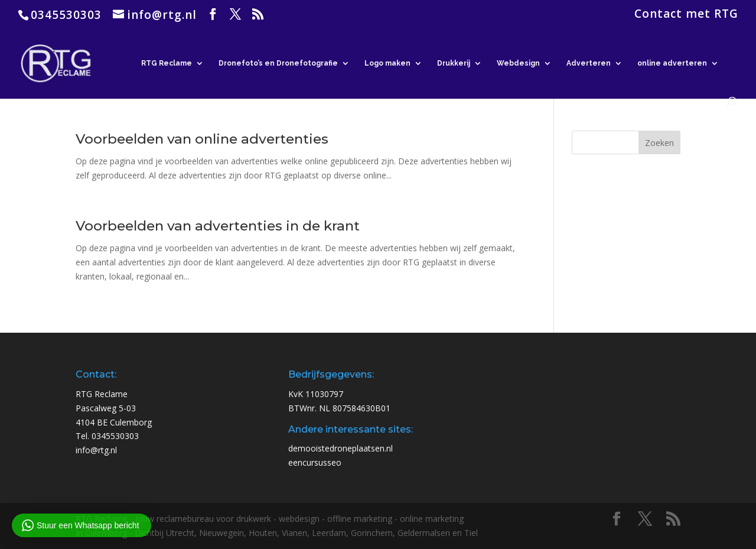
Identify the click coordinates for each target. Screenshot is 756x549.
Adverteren (589, 63)
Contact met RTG (686, 15)
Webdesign (518, 63)
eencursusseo (315, 462)
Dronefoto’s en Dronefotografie (278, 63)
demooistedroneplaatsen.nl (340, 448)
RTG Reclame (167, 63)
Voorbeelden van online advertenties (202, 139)
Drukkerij (454, 63)
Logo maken (387, 63)
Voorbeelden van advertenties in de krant (218, 226)
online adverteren (672, 63)
